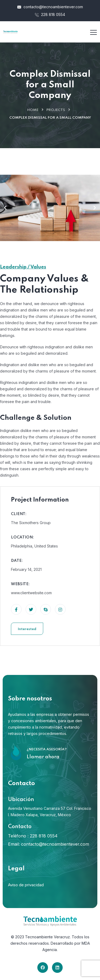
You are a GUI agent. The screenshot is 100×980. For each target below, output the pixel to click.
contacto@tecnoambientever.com (50, 7)
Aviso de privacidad (26, 885)
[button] (5, 208)
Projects (56, 110)
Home (33, 110)
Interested (27, 629)
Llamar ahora (43, 757)
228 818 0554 (50, 14)
